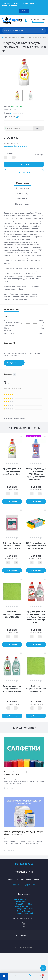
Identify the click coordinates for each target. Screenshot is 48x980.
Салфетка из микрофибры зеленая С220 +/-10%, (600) (12, 614)
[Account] (15, 976)
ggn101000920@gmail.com (24, 885)
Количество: (9, 153)
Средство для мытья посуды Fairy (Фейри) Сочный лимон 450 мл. (12, 471)
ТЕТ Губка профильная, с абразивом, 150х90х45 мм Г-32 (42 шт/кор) (36, 546)
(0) (11, 113)
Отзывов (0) (23, 199)
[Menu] (4, 976)
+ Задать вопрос (14, 363)
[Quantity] (12, 494)
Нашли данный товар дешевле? (15, 146)
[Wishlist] (28, 976)
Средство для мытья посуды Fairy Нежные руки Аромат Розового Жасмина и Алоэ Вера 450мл (36, 617)
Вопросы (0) (23, 194)
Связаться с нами (24, 872)
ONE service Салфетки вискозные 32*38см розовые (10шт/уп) (12, 546)
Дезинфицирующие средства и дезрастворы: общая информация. (24, 833)
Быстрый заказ (24, 172)
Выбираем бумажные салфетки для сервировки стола (19, 773)
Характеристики (23, 188)
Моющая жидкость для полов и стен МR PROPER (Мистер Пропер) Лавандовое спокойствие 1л (36, 474)
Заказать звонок (38, 22)
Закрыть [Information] (24, 11)
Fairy (18, 117)
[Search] (43, 30)
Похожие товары (23, 204)
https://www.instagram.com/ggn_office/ (24, 924)
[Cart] (41, 976)
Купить (39, 128)
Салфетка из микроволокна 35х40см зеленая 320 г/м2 (36, 689)
